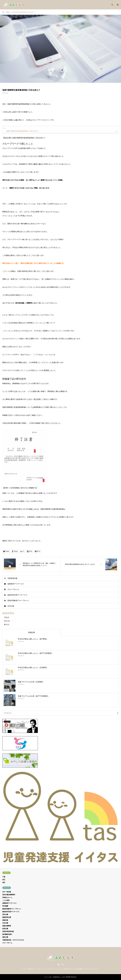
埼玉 (5, 621)
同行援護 (5, 906)
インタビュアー (50, 969)
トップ (24, 969)
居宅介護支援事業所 (9, 895)
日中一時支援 (7, 892)
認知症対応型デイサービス (17, 595)
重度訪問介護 (7, 917)
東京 (5, 625)
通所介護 (5, 937)
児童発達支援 (12, 578)
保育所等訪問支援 (8, 931)
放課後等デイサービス (16, 584)
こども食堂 (6, 900)
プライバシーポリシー (91, 969)
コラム (59, 969)
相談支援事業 (7, 926)
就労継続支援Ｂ (7, 934)
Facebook (63, 965)
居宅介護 (5, 914)
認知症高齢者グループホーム (18, 600)
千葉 (5, 617)
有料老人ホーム (7, 897)
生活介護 (11, 606)
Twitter (58, 965)
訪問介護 (5, 929)
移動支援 (5, 920)
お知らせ (30, 969)
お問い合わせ (67, 969)
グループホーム (13, 589)
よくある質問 (78, 969)
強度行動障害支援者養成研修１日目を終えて (23, 131)
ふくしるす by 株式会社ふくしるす (55, 977)
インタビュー (39, 969)
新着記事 (32, 632)
